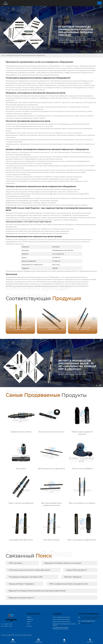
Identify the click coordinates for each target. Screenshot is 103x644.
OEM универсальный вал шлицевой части (69, 584)
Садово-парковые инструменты (61, 619)
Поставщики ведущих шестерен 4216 (26, 577)
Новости (29, 622)
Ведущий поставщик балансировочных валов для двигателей (37, 591)
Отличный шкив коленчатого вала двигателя (29, 570)
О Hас (28, 624)
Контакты (29, 626)
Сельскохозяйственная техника (61, 617)
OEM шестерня (16, 563)
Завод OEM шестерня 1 (77, 570)
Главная (3, 55)
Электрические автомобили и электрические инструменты (61, 628)
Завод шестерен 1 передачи (21, 584)
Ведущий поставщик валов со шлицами (63, 563)
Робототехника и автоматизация (61, 622)
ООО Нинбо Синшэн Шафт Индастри (28, 213)
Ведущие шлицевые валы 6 (21, 598)
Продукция (30, 619)
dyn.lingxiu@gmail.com (88, 621)
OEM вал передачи (73, 577)
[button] (94, 319)
